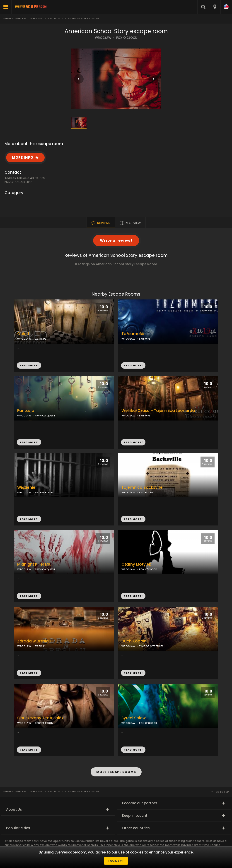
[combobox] (215, 7)
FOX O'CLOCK (127, 38)
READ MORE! (133, 365)
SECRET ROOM (44, 492)
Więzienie (26, 487)
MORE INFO (23, 157)
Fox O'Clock (55, 18)
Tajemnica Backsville (142, 487)
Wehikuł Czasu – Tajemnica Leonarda (158, 411)
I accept (116, 861)
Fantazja (26, 411)
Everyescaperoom (15, 18)
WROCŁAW (103, 38)
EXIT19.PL (145, 339)
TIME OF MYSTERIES (151, 646)
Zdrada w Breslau (34, 641)
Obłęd (23, 334)
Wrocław (36, 18)
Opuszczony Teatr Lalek (40, 718)
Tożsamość (133, 334)
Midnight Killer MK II (35, 564)
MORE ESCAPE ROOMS (116, 772)
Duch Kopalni (134, 641)
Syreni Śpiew (134, 718)
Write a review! (116, 240)
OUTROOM (146, 492)
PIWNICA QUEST (45, 416)
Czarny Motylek (136, 564)
